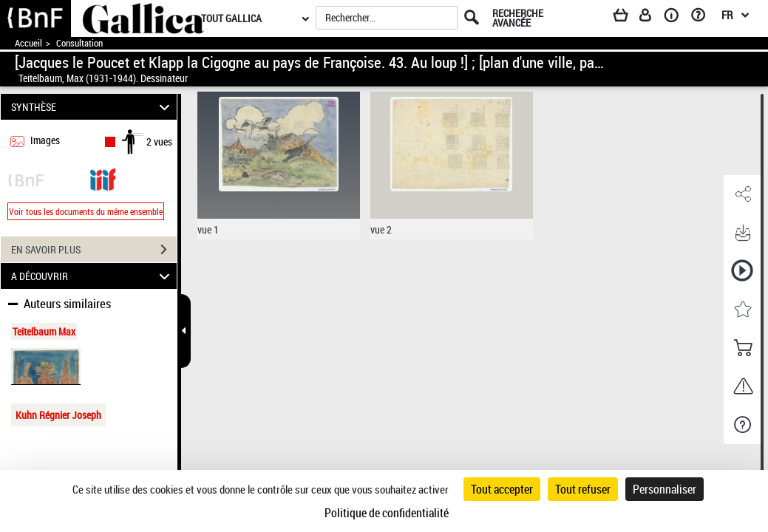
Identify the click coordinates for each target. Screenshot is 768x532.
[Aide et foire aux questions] (703, 18)
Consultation (79, 43)
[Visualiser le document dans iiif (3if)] (103, 178)
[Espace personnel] (652, 18)
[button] (742, 194)
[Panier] (628, 18)
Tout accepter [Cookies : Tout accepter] (502, 489)
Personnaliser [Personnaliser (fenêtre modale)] (665, 489)
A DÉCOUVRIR (92, 276)
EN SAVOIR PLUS (94, 250)
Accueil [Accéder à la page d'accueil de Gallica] (28, 43)
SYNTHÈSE (92, 107)
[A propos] (676, 18)
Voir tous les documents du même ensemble (86, 211)
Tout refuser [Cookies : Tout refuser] (583, 489)
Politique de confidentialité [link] (387, 513)
